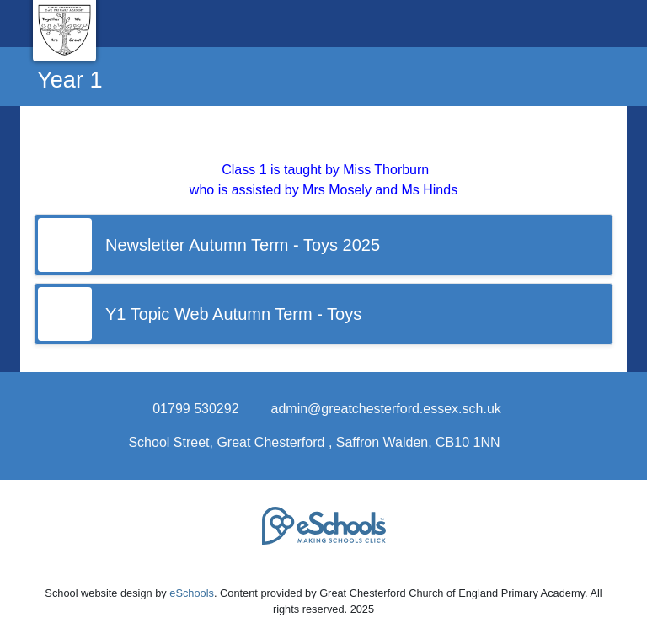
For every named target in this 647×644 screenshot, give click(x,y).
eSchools (192, 593)
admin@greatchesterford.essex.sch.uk (386, 409)
